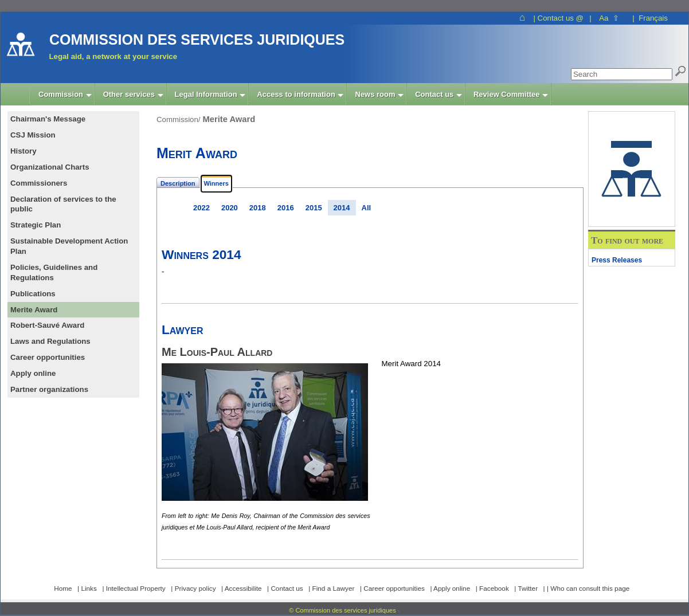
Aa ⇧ (609, 18)
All (367, 208)
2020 (230, 208)
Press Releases (617, 260)
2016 (286, 208)
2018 (258, 208)
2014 (342, 208)
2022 (201, 208)
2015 (314, 208)
